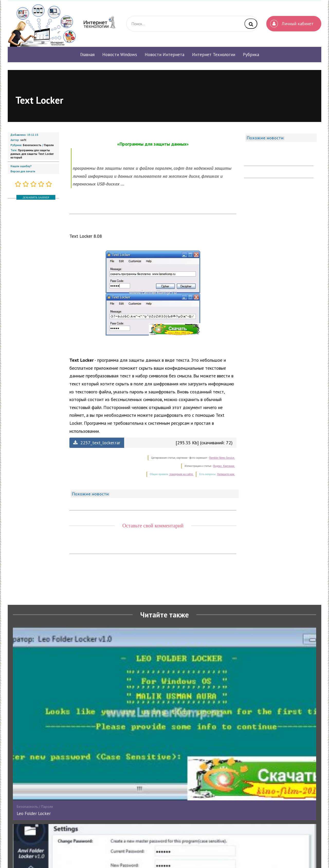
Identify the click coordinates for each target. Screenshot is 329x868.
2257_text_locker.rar (97, 443)
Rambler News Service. (222, 458)
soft (23, 140)
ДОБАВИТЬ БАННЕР (36, 197)
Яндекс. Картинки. (224, 466)
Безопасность (32, 145)
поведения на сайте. (181, 474)
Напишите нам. (226, 474)
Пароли (49, 145)
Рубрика (251, 55)
